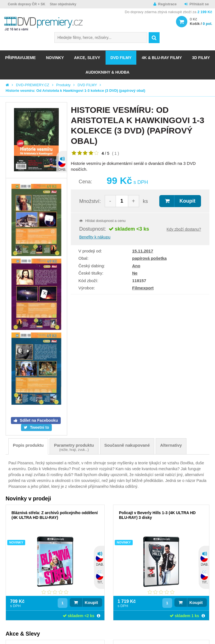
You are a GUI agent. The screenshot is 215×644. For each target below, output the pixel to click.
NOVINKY (55, 58)
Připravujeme (20, 58)
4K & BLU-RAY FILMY (162, 58)
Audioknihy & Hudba (108, 72)
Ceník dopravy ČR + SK (27, 4)
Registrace (167, 4)
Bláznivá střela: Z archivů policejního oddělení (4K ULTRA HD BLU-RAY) (55, 515)
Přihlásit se (199, 4)
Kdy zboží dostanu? (184, 229)
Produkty (63, 85)
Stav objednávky (63, 4)
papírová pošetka (149, 258)
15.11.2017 (143, 251)
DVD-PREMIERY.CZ (33, 85)
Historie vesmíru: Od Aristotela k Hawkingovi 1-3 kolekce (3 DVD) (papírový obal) (75, 91)
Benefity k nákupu (95, 237)
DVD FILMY (121, 58)
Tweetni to (39, 427)
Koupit (187, 201)
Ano (136, 266)
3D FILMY (201, 58)
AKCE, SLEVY (87, 58)
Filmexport (143, 288)
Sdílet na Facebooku (38, 420)
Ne (135, 273)
